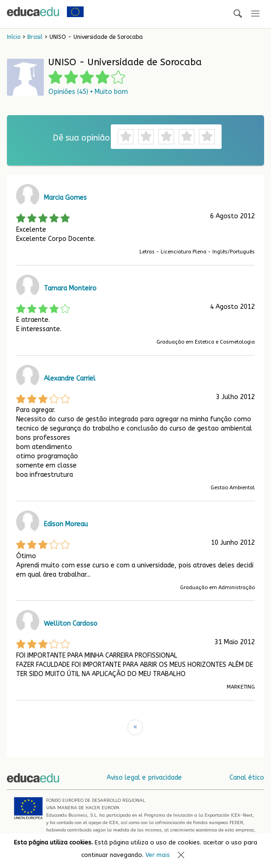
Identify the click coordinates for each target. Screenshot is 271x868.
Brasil (35, 37)
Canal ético (247, 778)
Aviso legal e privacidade (144, 778)
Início (14, 37)
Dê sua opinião (81, 138)
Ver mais (158, 855)
